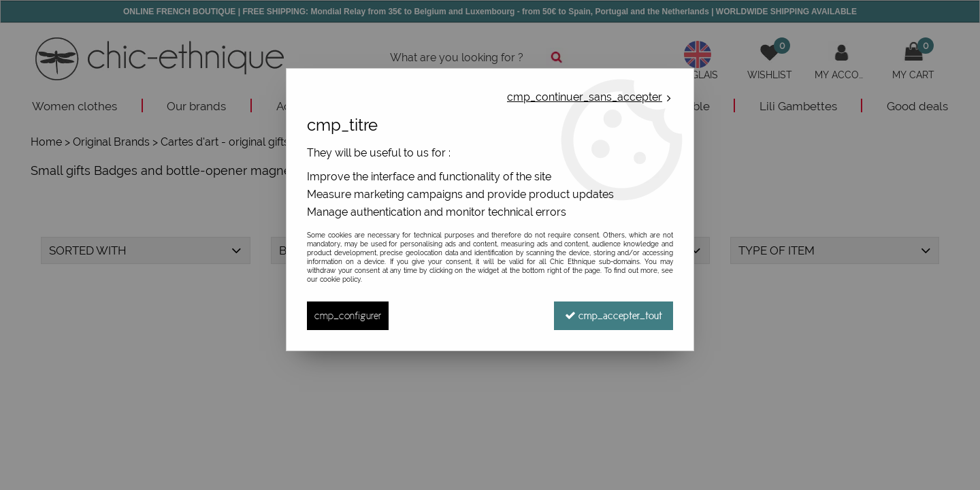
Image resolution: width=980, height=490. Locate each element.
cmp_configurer (348, 315)
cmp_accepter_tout (614, 315)
